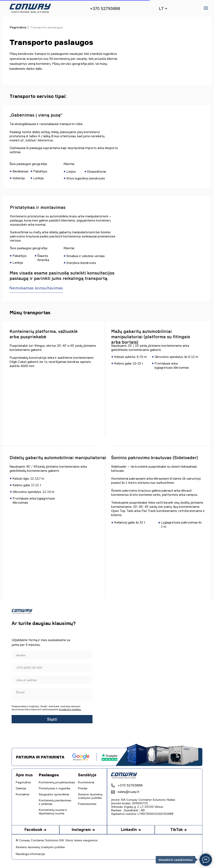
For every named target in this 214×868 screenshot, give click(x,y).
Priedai (83, 788)
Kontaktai (22, 794)
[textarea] (52, 694)
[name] (52, 655)
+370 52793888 (105, 8)
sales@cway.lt (128, 792)
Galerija (21, 788)
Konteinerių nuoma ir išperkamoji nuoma (53, 811)
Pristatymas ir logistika (55, 788)
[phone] (52, 667)
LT (161, 8)
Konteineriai (86, 782)
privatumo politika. (70, 709)
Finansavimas (87, 804)
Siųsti (52, 719)
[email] (52, 680)
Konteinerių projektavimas (57, 782)
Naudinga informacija (30, 854)
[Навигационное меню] (206, 8)
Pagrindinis (18, 27)
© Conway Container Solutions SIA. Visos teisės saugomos (57, 840)
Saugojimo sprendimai (54, 794)
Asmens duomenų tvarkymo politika (40, 847)
